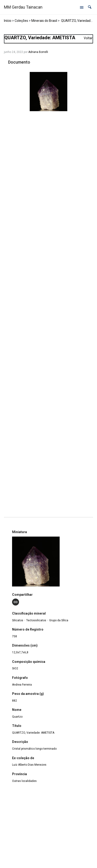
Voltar (88, 38)
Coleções (21, 21)
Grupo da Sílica (59, 620)
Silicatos (18, 620)
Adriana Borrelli (38, 52)
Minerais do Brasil (44, 21)
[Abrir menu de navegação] (82, 7)
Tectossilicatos (36, 620)
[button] (90, 7)
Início (8, 21)
